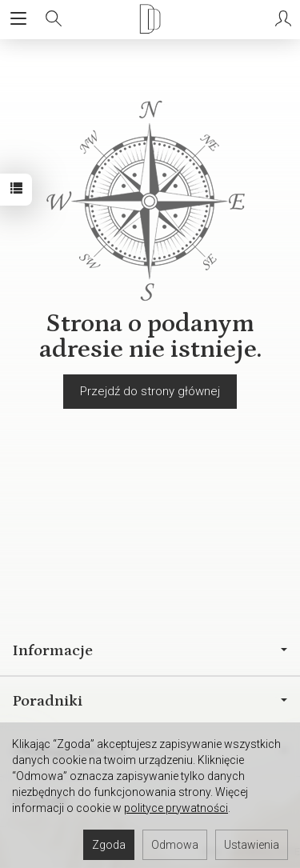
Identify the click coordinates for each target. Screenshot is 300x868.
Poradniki (150, 701)
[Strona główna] (150, 19)
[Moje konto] (283, 19)
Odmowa (175, 845)
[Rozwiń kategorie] (18, 19)
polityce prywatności (176, 808)
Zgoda (109, 845)
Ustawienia (252, 845)
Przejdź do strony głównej (150, 391)
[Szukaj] (54, 19)
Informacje (150, 650)
